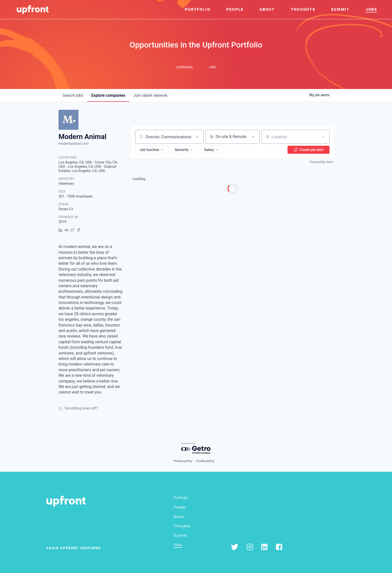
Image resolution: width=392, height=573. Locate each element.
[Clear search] (197, 137)
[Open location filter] (323, 137)
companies (108, 95)
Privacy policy (183, 461)
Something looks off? (78, 408)
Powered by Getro (322, 162)
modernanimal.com (74, 143)
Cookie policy (205, 461)
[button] (152, 150)
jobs (73, 95)
